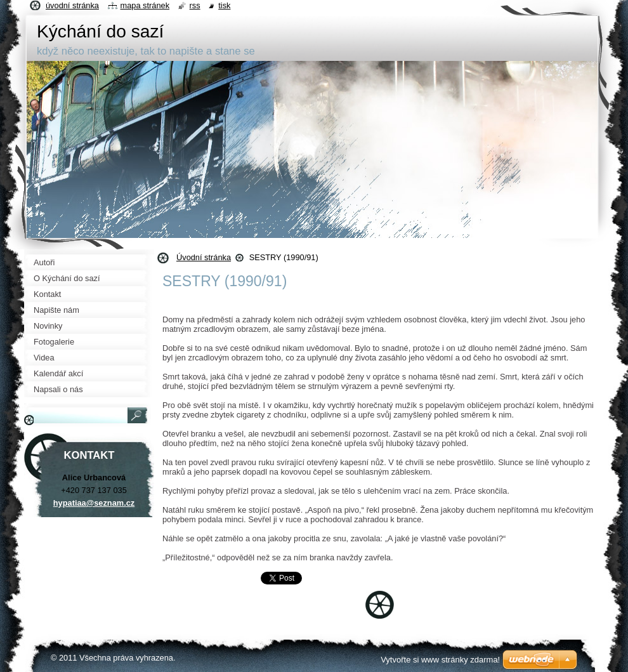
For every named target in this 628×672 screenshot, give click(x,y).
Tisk (224, 5)
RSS (195, 5)
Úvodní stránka (204, 257)
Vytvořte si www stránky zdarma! (440, 660)
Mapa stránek (145, 5)
